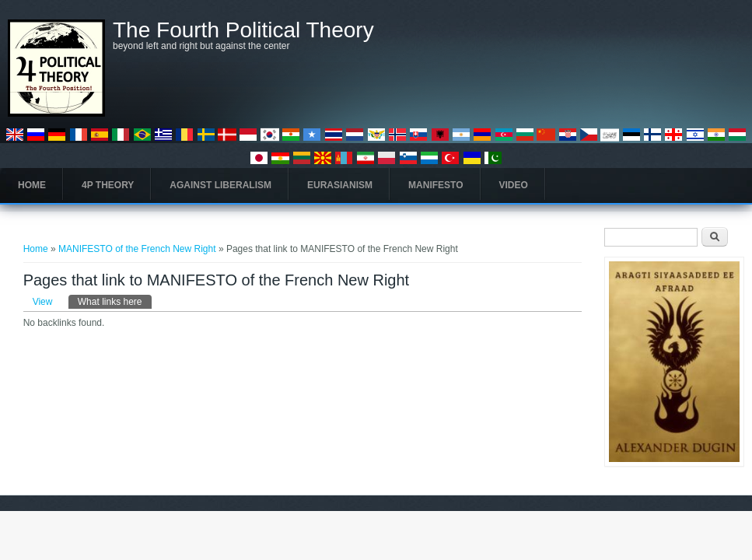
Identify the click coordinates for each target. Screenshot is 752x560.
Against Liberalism (220, 185)
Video (514, 185)
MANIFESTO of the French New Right (138, 249)
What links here (115, 301)
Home (32, 185)
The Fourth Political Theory (243, 30)
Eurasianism (340, 185)
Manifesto (435, 185)
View (43, 302)
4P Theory (108, 185)
